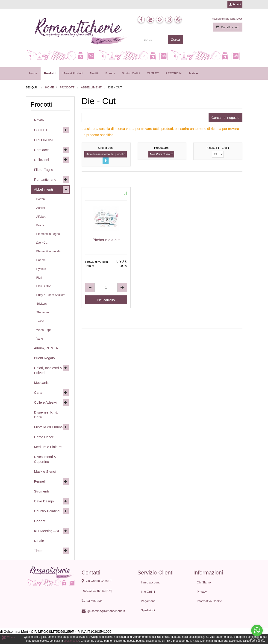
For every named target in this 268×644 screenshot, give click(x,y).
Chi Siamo (204, 582)
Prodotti (50, 73)
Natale (194, 73)
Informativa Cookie (209, 601)
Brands (110, 73)
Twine (40, 321)
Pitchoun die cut (106, 240)
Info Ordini (148, 592)
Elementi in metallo (49, 251)
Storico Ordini (131, 73)
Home (33, 73)
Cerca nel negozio (225, 118)
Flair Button (44, 286)
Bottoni (41, 199)
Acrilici (41, 208)
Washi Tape (44, 330)
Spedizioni (148, 610)
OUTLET (153, 73)
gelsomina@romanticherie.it (106, 611)
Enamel (41, 260)
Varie (40, 339)
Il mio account (150, 582)
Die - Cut (42, 243)
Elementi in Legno (48, 234)
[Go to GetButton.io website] (257, 639)
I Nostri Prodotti (73, 73)
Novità (94, 73)
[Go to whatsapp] (257, 630)
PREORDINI (174, 73)
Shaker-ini (43, 312)
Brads (40, 225)
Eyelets (41, 269)
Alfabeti (41, 217)
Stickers (42, 304)
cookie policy (71, 641)
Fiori (39, 278)
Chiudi (8, 637)
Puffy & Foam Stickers (51, 295)
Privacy (202, 592)
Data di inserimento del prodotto (106, 154)
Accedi (235, 4)
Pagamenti (148, 601)
